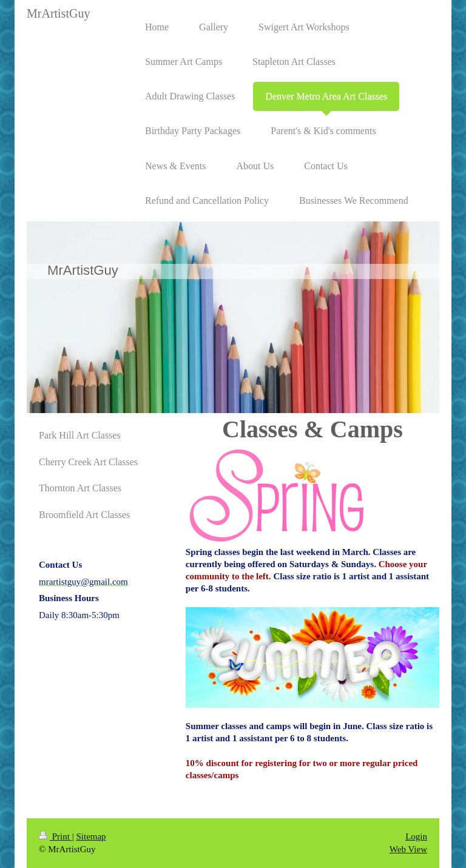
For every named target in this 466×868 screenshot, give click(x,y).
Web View (408, 849)
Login (416, 836)
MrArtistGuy (58, 13)
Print (56, 836)
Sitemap (91, 836)
